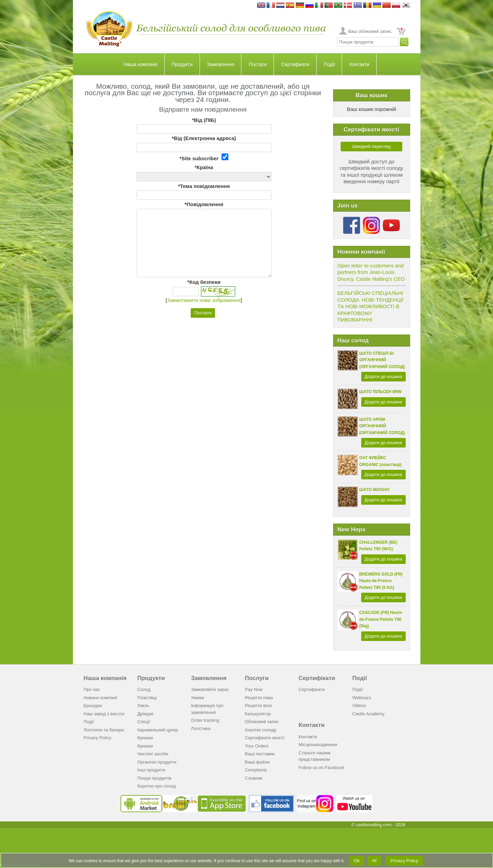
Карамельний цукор (158, 730)
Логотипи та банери (104, 730)
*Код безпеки (204, 282)
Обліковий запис (262, 722)
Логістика (201, 728)
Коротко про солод (157, 786)
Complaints (256, 770)
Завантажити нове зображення (204, 300)
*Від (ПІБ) (204, 120)
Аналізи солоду (261, 730)
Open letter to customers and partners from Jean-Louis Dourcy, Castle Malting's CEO (371, 272)
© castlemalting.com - (378, 825)
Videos (359, 706)
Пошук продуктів (154, 778)
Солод (144, 689)
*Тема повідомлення (204, 186)
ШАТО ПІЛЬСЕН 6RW (380, 392)
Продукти (182, 64)
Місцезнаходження (318, 745)
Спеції (144, 722)
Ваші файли (257, 762)
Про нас (92, 689)
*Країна (204, 167)
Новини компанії (100, 698)
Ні (375, 861)
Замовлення (221, 64)
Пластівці (147, 698)
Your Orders (257, 746)
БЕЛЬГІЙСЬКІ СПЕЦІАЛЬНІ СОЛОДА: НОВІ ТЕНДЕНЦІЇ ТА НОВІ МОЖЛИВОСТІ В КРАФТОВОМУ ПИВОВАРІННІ (371, 306)
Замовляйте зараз (210, 689)
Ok (357, 861)
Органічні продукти (157, 762)
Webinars (362, 698)
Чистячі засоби (153, 754)
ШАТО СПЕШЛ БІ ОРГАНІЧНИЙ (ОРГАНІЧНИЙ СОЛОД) (382, 360)
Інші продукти (151, 770)
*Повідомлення (204, 204)
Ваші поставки (260, 754)
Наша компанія (140, 64)
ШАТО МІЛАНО (374, 490)
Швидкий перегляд (372, 146)
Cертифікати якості (265, 738)
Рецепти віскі (258, 706)
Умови (198, 698)
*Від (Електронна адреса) (204, 138)
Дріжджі (145, 714)
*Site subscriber (204, 157)
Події (330, 64)
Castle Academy (368, 714)
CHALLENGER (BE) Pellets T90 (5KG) (378, 546)
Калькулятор (258, 714)
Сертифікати (295, 64)
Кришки (145, 738)
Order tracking (205, 720)
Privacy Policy (97, 738)
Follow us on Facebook (321, 768)
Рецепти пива (259, 698)
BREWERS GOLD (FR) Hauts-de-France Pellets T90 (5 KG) (381, 581)
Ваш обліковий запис (370, 31)
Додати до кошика (383, 376)
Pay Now (254, 689)
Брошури (93, 706)
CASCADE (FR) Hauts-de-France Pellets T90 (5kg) (381, 619)
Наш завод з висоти (104, 714)
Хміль (143, 706)
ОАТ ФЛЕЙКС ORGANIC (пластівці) (380, 461)
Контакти (359, 64)
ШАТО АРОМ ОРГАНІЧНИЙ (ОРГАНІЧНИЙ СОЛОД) (382, 426)
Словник (254, 778)
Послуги (258, 64)
